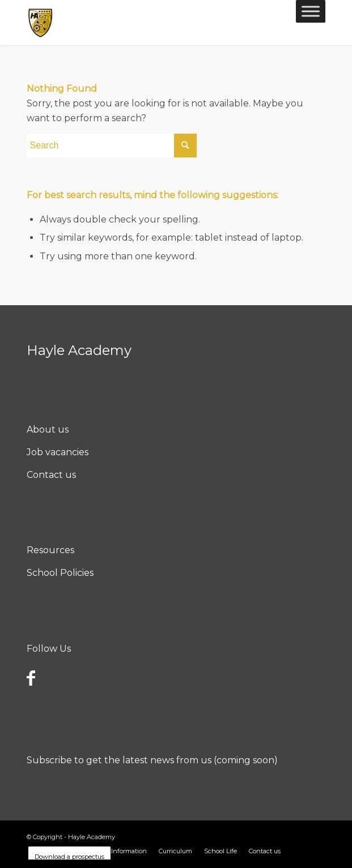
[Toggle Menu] (311, 11)
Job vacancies (58, 452)
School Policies (60, 573)
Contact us (51, 475)
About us (48, 429)
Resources (50, 550)
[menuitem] (118, 851)
